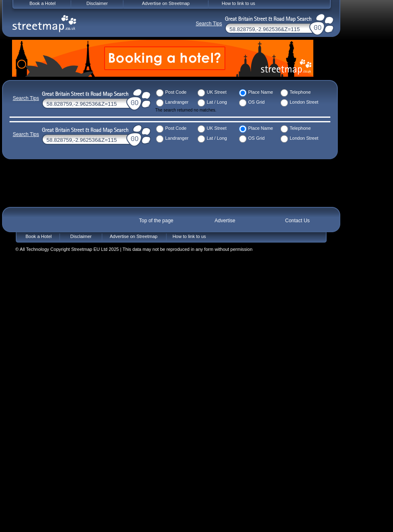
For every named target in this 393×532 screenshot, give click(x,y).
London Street (304, 102)
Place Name (261, 92)
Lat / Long (217, 102)
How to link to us (189, 236)
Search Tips (26, 98)
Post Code (176, 92)
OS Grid (256, 102)
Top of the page (156, 221)
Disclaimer (81, 236)
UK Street (217, 92)
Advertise (225, 221)
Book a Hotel (39, 236)
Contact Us (297, 221)
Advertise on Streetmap (134, 236)
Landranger (177, 102)
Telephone (300, 92)
